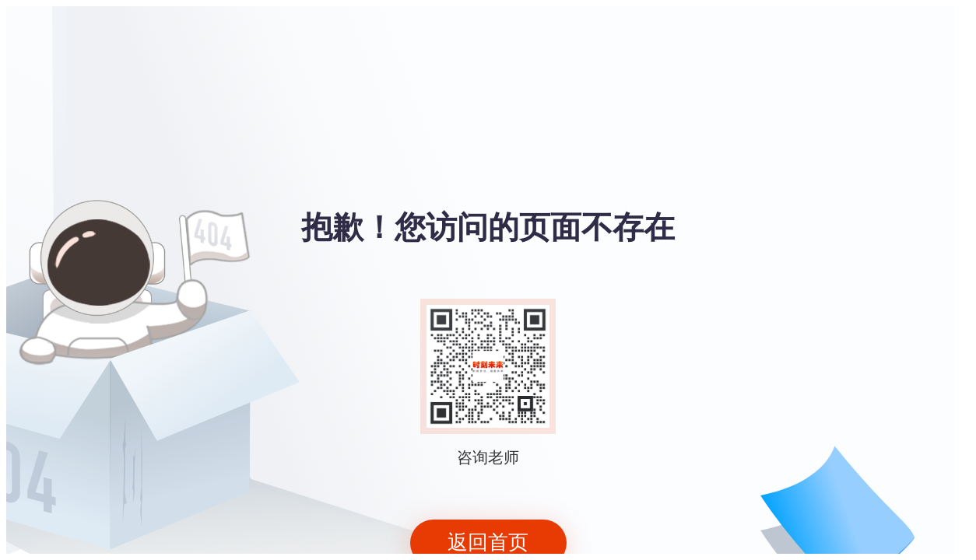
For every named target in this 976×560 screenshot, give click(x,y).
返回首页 (488, 542)
